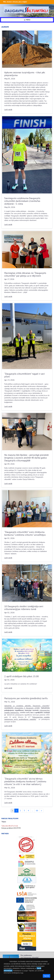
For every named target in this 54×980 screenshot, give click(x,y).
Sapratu (47, 976)
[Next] (41, 811)
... (32, 810)
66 (37, 810)
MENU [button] (27, 20)
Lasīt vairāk (8, 109)
